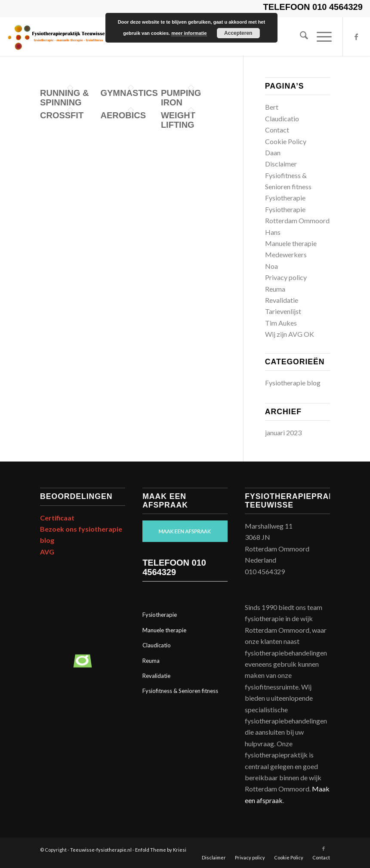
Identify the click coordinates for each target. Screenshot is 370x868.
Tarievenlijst (283, 311)
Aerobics (123, 115)
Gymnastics (129, 93)
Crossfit (62, 115)
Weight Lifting (178, 120)
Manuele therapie (291, 243)
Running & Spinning (64, 98)
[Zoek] (300, 37)
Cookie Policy (286, 141)
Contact (277, 130)
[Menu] (320, 37)
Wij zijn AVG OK (290, 334)
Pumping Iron (181, 98)
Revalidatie (282, 300)
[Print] (56, 37)
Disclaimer (281, 164)
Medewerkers (286, 254)
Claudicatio (282, 119)
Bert (272, 107)
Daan (273, 152)
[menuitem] (300, 37)
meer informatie (189, 33)
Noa (271, 266)
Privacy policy (286, 277)
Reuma (275, 289)
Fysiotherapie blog (293, 383)
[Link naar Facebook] (356, 37)
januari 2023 (283, 432)
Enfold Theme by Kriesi (161, 850)
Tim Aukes (281, 323)
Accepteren (238, 33)
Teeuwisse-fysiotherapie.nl (101, 850)
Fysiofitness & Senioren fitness (180, 691)
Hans (273, 232)
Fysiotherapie (285, 198)
